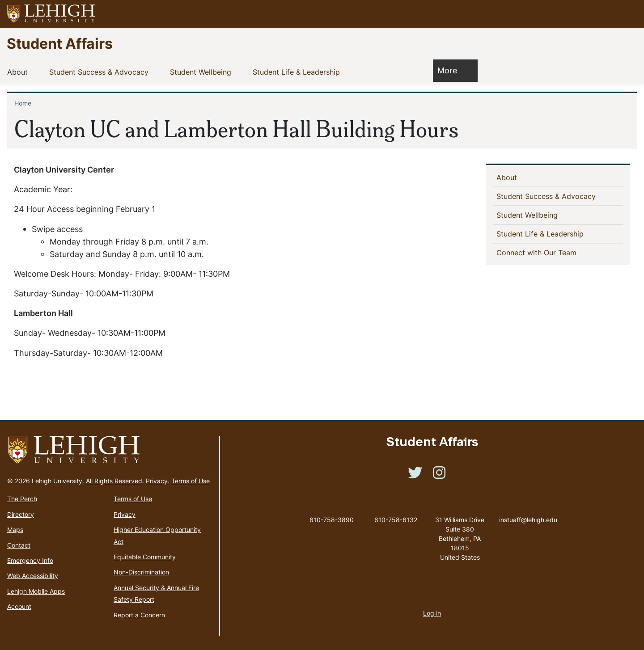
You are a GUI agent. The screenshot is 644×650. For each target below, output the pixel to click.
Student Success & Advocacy (101, 72)
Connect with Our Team (539, 252)
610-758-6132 (396, 520)
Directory (21, 514)
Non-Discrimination (141, 572)
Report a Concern (139, 615)
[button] (629, 14)
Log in (432, 613)
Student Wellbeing (202, 72)
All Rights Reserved (114, 481)
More (452, 70)
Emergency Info (30, 560)
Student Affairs (60, 43)
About (19, 72)
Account (19, 606)
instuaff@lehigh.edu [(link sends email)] (528, 511)
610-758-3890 (332, 520)
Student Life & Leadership (298, 72)
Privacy (157, 481)
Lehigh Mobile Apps (36, 591)
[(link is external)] (415, 475)
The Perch (22, 499)
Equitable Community (145, 557)
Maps (15, 530)
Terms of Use (191, 481)
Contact (19, 545)
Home (23, 103)
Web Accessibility (33, 576)
